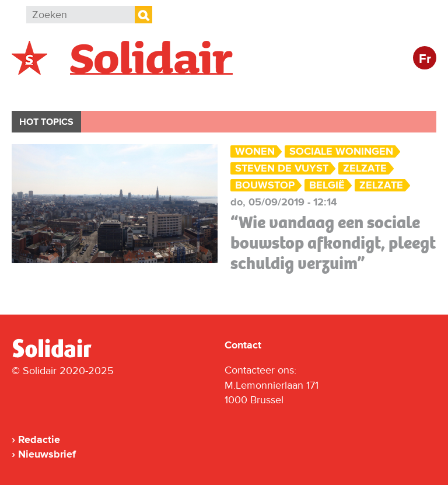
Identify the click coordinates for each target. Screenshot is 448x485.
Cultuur (296, 91)
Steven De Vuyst (282, 168)
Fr (425, 59)
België (40, 91)
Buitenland (106, 91)
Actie (169, 91)
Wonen (255, 151)
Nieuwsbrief (47, 454)
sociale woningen (341, 151)
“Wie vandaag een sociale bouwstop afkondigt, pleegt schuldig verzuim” (333, 243)
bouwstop (265, 185)
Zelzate (365, 168)
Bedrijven (230, 91)
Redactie (39, 439)
